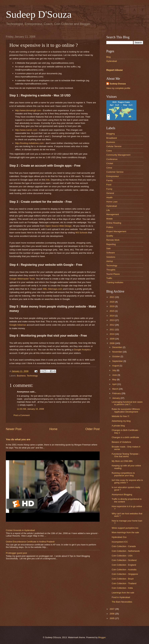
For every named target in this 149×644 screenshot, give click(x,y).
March (115, 389)
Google (18, 325)
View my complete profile (118, 88)
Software (111, 253)
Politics (110, 227)
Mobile (109, 219)
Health (109, 197)
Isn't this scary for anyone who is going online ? (127, 481)
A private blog (118, 426)
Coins (109, 151)
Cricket (110, 163)
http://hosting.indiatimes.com (29, 143)
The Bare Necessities (122, 602)
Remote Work (113, 240)
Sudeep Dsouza (118, 84)
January (116, 398)
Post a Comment (22, 415)
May (115, 379)
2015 (112, 311)
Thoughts (111, 270)
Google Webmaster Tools (22, 279)
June (115, 375)
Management (113, 214)
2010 (112, 334)
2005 (112, 618)
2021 (112, 297)
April (115, 384)
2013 (112, 320)
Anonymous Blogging (122, 494)
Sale (108, 248)
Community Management (118, 155)
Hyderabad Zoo (119, 537)
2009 (112, 339)
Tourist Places (113, 274)
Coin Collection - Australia (124, 570)
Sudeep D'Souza (39, 14)
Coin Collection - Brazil (123, 579)
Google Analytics (82, 350)
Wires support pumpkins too (125, 528)
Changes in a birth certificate (125, 437)
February (117, 393)
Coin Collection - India (122, 588)
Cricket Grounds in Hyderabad (20, 530)
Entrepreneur (113, 176)
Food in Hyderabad (121, 597)
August (116, 366)
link (48, 180)
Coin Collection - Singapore (125, 574)
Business (21, 376)
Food (109, 185)
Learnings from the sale (123, 593)
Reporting (111, 244)
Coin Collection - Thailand (124, 583)
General (110, 193)
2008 (112, 343)
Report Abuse (115, 70)
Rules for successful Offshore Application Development (126, 410)
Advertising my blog (121, 421)
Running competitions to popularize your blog (123, 474)
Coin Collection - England (124, 565)
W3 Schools (81, 233)
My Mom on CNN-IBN (122, 461)
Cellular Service (114, 146)
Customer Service (115, 172)
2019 (112, 306)
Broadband (112, 138)
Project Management (116, 231)
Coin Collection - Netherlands (126, 551)
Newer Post (14, 429)
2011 (112, 330)
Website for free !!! (120, 416)
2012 (112, 325)
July (114, 370)
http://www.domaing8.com (28, 110)
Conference (112, 159)
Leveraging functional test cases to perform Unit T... (127, 403)
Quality (110, 236)
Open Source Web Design (59, 226)
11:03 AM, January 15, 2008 (30, 409)
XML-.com (52, 289)
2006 (112, 614)
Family (109, 180)
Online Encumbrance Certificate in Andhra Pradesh (30, 542)
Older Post (92, 429)
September (118, 361)
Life (108, 210)
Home (53, 429)
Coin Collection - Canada (124, 546)
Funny (109, 189)
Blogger (102, 637)
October (116, 356)
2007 (112, 609)
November (117, 352)
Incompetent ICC (120, 542)
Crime (109, 168)
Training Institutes (115, 282)
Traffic (109, 278)
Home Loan (112, 202)
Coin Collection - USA (122, 556)
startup (110, 261)
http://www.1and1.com (26, 130)
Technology (32, 376)
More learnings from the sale (125, 532)
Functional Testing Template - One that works (126, 455)
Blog (108, 57)
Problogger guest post (16, 553)
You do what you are (18, 439)
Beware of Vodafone (121, 442)
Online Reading (114, 223)
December (117, 347)
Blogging (110, 134)
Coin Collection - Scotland (124, 560)
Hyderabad (112, 61)
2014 (112, 316)
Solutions (111, 257)
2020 (112, 302)
